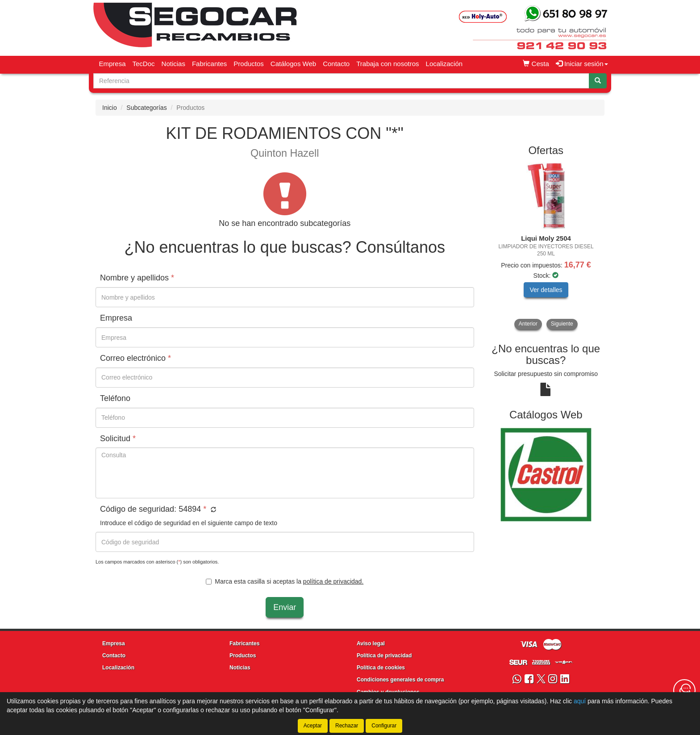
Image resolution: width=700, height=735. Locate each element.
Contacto (336, 64)
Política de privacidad (384, 656)
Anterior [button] (528, 324)
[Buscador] (341, 81)
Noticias (173, 64)
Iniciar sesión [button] (582, 64)
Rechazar (347, 726)
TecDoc (144, 64)
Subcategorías (146, 108)
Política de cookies (381, 668)
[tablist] (546, 246)
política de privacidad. (333, 581)
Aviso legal (371, 643)
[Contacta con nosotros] (684, 690)
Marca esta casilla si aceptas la (285, 581)
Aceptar (313, 726)
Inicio (110, 108)
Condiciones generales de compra (400, 680)
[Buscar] (598, 81)
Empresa (112, 64)
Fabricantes (209, 64)
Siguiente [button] (562, 324)
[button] (212, 510)
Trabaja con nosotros (387, 64)
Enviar (285, 607)
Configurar (384, 726)
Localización (444, 64)
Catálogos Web (293, 64)
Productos (249, 64)
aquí (580, 701)
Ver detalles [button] (546, 290)
